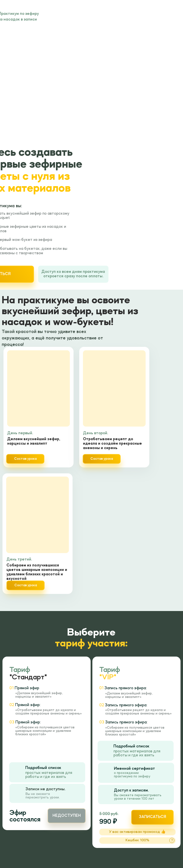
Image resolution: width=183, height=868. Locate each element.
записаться (153, 817)
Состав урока (26, 585)
